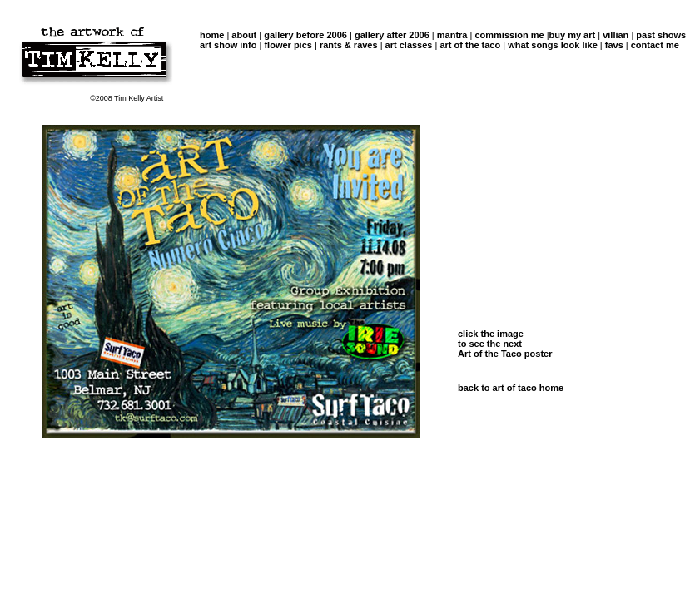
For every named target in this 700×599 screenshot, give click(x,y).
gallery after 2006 (391, 35)
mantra (451, 35)
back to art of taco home (511, 388)
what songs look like (553, 45)
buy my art (573, 35)
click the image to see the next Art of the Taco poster (505, 344)
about (244, 35)
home (212, 35)
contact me (655, 45)
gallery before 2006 (305, 35)
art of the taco (470, 45)
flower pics (288, 45)
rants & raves (349, 45)
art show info (228, 45)
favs (614, 45)
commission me (509, 35)
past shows (660, 35)
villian (616, 35)
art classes (408, 45)
